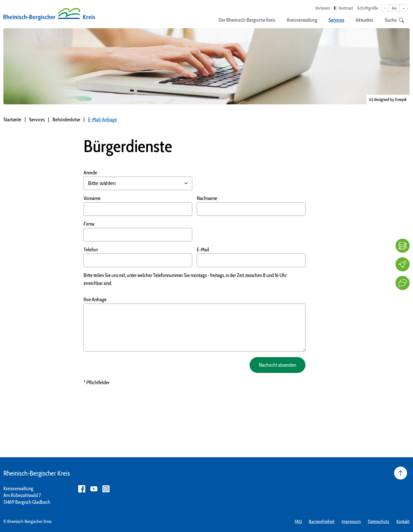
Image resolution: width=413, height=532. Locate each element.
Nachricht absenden (277, 365)
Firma (89, 224)
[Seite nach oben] (401, 473)
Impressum (351, 521)
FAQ (298, 521)
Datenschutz (379, 521)
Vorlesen (322, 8)
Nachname (207, 198)
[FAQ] (403, 246)
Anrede (90, 173)
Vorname (92, 198)
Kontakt (403, 521)
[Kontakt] (403, 283)
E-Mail (203, 250)
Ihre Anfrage (95, 300)
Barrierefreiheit (322, 521)
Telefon (91, 250)
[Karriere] (403, 264)
